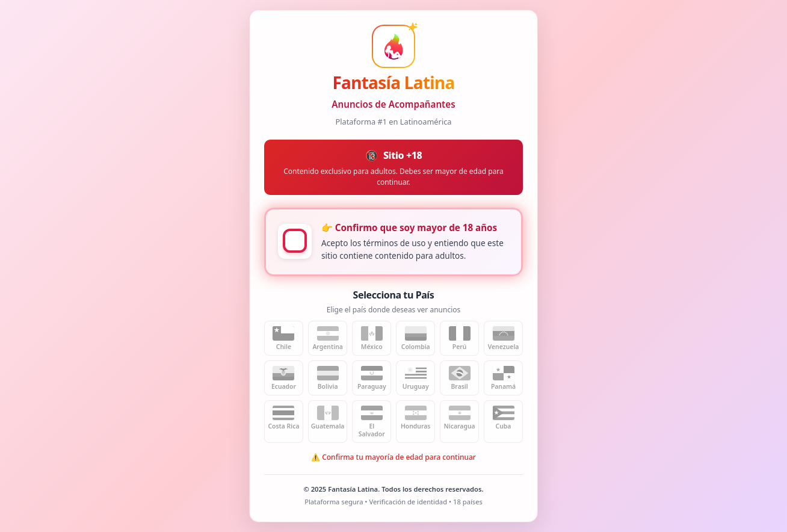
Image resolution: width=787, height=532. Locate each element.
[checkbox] (295, 241)
